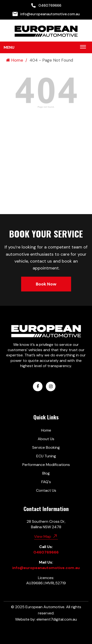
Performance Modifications (46, 465)
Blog (46, 473)
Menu (9, 47)
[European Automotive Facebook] (38, 386)
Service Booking (46, 447)
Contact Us (46, 490)
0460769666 (46, 5)
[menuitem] (46, 5)
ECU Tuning (46, 456)
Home (15, 60)
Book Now (46, 284)
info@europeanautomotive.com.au (46, 14)
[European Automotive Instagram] (51, 386)
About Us (46, 439)
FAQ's (46, 482)
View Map (46, 536)
